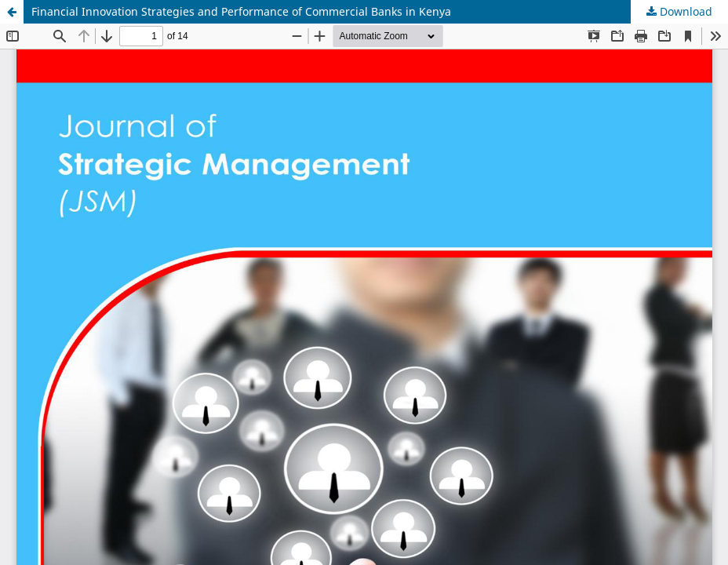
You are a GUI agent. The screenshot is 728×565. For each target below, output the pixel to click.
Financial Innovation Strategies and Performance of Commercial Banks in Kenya (241, 11)
